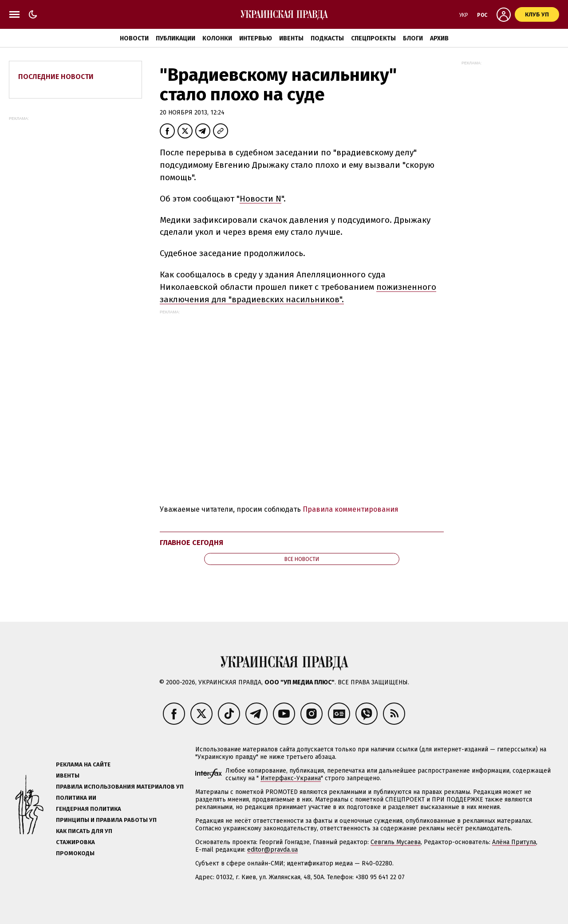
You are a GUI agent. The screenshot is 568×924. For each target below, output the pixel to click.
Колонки (217, 38)
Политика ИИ (76, 798)
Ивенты (291, 38)
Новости (134, 38)
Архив (439, 38)
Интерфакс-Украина (291, 778)
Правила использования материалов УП (120, 787)
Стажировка (75, 842)
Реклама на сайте (83, 764)
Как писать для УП (84, 831)
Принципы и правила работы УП (106, 820)
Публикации (176, 38)
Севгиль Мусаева (396, 842)
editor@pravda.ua (272, 850)
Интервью (256, 38)
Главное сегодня (191, 543)
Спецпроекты (373, 38)
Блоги (413, 38)
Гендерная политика (89, 809)
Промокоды (75, 853)
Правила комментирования (351, 509)
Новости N (260, 199)
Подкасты (327, 38)
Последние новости (56, 77)
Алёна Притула (514, 842)
